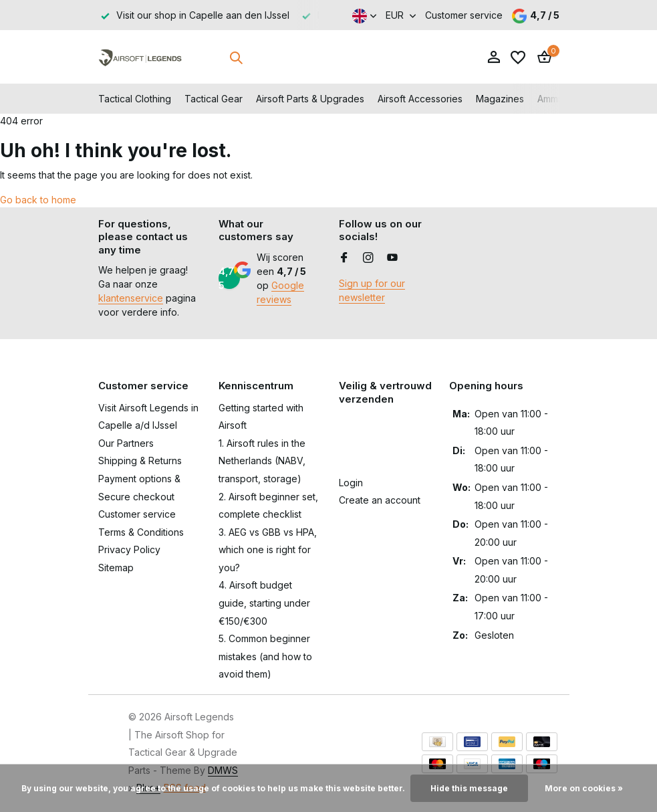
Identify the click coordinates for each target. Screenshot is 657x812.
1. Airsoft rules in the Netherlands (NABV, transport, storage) (262, 461)
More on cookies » (584, 788)
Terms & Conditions (141, 532)
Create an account (380, 500)
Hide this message (469, 788)
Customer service (464, 15)
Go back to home (38, 200)
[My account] (494, 58)
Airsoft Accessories (420, 99)
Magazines (500, 99)
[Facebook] (344, 258)
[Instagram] (368, 258)
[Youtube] (392, 258)
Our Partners (126, 443)
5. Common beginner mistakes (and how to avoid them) (265, 656)
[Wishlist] (518, 58)
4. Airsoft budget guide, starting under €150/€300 (264, 603)
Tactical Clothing (135, 99)
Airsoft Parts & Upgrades (310, 99)
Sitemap (116, 568)
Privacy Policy (129, 549)
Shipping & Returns (140, 461)
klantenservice (131, 298)
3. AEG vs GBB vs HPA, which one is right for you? (268, 550)
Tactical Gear (214, 99)
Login (351, 483)
